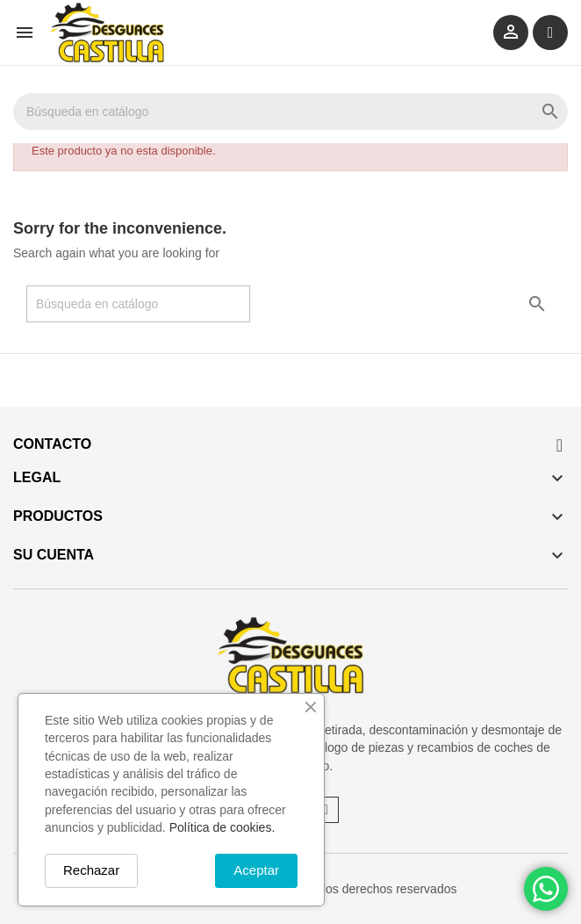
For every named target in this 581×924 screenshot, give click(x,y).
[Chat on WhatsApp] (546, 889)
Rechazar (91, 870)
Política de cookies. (222, 827)
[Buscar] (290, 112)
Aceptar (256, 870)
